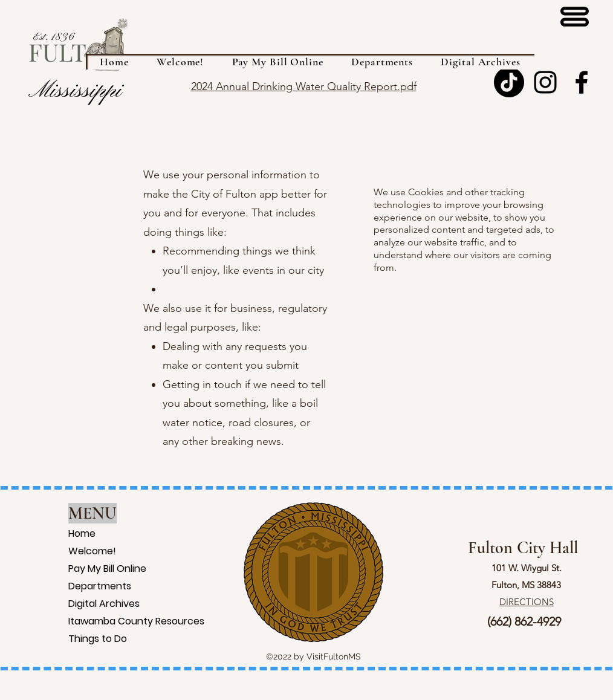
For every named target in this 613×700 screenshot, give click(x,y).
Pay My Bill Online (84, 569)
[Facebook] (582, 82)
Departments (84, 586)
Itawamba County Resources (84, 621)
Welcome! (84, 551)
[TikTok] (509, 82)
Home (82, 533)
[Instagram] (545, 82)
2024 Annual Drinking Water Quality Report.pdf (304, 86)
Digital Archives (84, 604)
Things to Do (84, 639)
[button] (382, 62)
